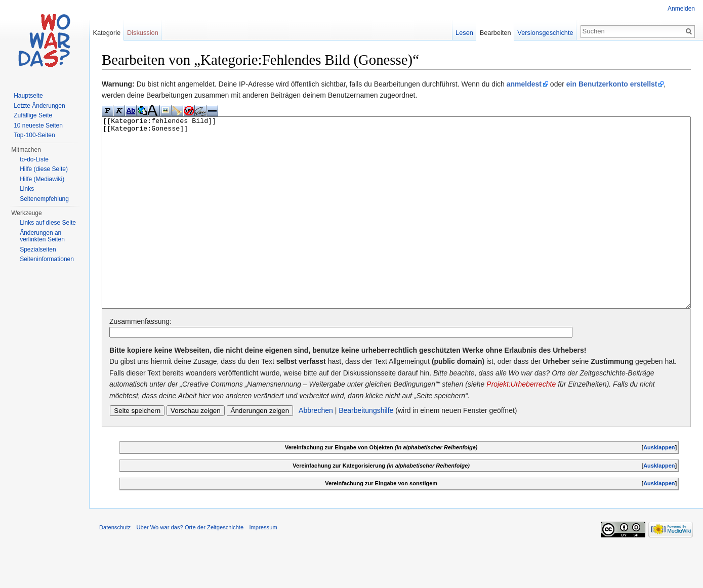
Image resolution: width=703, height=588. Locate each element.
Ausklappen (659, 485)
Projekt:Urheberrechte (521, 422)
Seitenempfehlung (44, 199)
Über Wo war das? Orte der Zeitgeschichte (190, 565)
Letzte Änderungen (39, 106)
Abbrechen (316, 448)
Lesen (464, 33)
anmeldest (524, 84)
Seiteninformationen (47, 259)
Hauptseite (28, 96)
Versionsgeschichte (545, 33)
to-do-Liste (34, 159)
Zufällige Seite (33, 115)
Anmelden (681, 9)
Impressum (263, 565)
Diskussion (143, 33)
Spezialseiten (38, 249)
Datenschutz (115, 565)
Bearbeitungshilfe (366, 448)
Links (27, 189)
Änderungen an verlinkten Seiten (42, 236)
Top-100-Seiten (34, 135)
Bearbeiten (495, 33)
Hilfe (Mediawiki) (42, 179)
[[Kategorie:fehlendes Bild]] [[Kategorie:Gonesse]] (396, 232)
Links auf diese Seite (48, 223)
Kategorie (107, 33)
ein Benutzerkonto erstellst (612, 84)
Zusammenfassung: (140, 359)
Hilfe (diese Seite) (44, 169)
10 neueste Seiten (38, 125)
